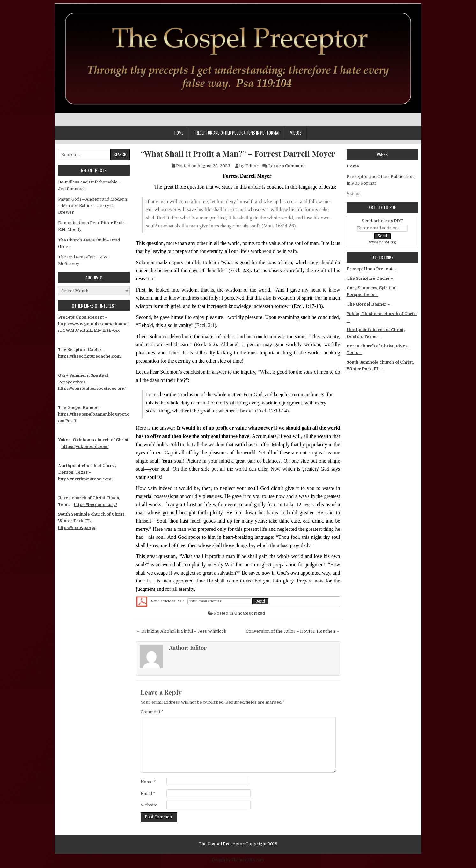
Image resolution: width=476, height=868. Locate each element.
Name (148, 782)
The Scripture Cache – (370, 278)
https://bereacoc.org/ (95, 504)
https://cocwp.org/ (77, 527)
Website (149, 805)
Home (179, 133)
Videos (296, 133)
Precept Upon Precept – (372, 269)
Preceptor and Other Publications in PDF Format (237, 133)
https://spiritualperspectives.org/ (92, 388)
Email (148, 794)
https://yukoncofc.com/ (85, 446)
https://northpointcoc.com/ (85, 479)
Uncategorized (249, 613)
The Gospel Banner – (369, 304)
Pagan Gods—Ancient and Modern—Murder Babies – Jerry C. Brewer (92, 206)
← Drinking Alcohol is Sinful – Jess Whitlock (181, 631)
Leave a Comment (287, 166)
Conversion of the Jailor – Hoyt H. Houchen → (293, 631)
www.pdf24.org (382, 242)
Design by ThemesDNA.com (238, 860)
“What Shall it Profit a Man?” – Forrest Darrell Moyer (238, 154)
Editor (252, 166)
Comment (152, 712)
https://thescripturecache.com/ (90, 356)
